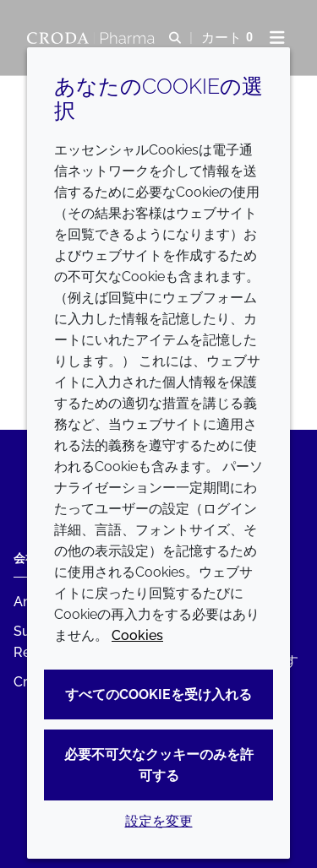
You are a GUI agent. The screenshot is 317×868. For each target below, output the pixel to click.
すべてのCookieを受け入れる (158, 694)
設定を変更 (159, 821)
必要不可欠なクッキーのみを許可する (159, 765)
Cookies (137, 635)
